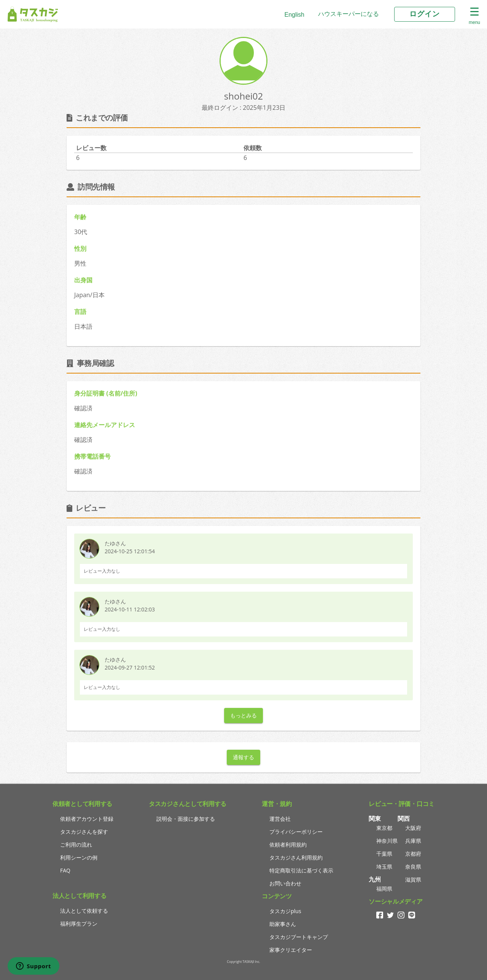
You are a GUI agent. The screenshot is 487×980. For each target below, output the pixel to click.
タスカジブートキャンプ (299, 937)
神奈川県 (387, 841)
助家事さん (283, 924)
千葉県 (384, 854)
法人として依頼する (84, 911)
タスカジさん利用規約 (296, 857)
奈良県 (413, 867)
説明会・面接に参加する (186, 819)
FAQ (65, 870)
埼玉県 (384, 867)
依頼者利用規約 (288, 845)
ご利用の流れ (76, 845)
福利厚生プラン (79, 924)
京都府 (413, 854)
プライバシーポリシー (296, 832)
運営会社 (280, 819)
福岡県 (384, 889)
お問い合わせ (285, 883)
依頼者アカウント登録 (87, 819)
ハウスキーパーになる (349, 14)
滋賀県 (413, 879)
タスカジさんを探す (84, 832)
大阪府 (413, 828)
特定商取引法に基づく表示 (301, 870)
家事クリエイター (291, 950)
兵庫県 (413, 841)
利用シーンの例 (79, 857)
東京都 (384, 828)
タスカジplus (285, 911)
